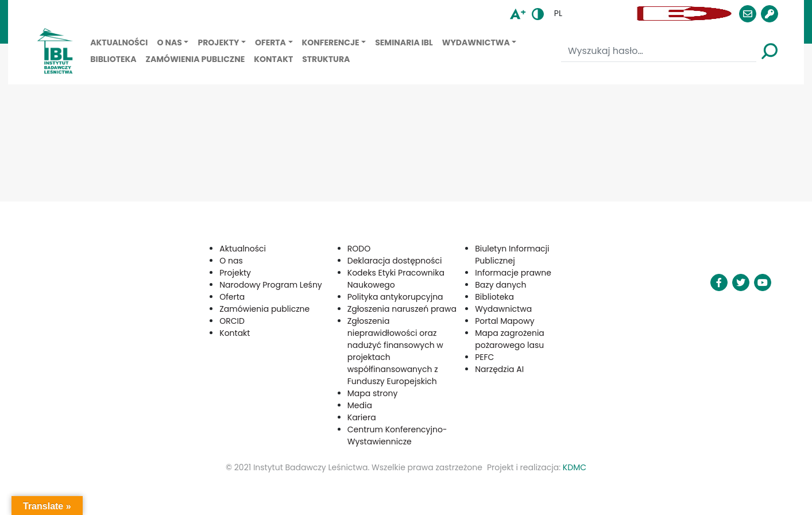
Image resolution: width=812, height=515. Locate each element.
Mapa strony (373, 393)
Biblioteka (113, 59)
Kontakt (273, 59)
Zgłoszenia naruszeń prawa (402, 309)
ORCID (232, 321)
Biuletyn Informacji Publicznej (512, 255)
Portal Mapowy (504, 321)
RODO (359, 249)
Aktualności (119, 42)
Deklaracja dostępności (395, 261)
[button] (601, 13)
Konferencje (331, 42)
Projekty (218, 42)
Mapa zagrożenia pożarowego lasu (510, 339)
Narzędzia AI (499, 369)
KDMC (575, 467)
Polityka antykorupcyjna (395, 297)
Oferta (270, 42)
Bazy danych (500, 285)
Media (360, 405)
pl (558, 13)
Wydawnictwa (476, 42)
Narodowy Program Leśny (271, 285)
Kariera (362, 417)
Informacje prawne (513, 273)
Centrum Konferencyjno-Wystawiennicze (397, 435)
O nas (169, 42)
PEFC (484, 357)
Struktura (326, 59)
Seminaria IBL (404, 42)
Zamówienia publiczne (196, 59)
